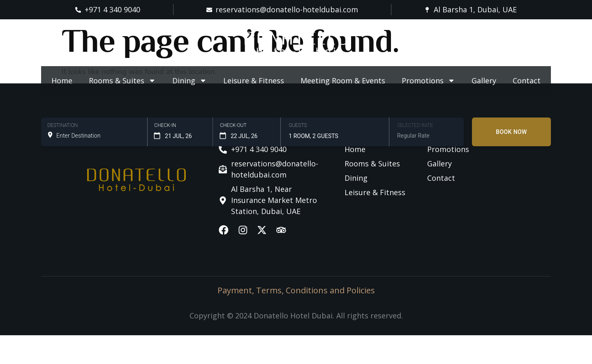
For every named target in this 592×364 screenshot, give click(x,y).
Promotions (428, 81)
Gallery (484, 81)
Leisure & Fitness (254, 81)
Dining (190, 81)
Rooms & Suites (122, 81)
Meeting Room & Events (343, 81)
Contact (527, 81)
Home (62, 81)
